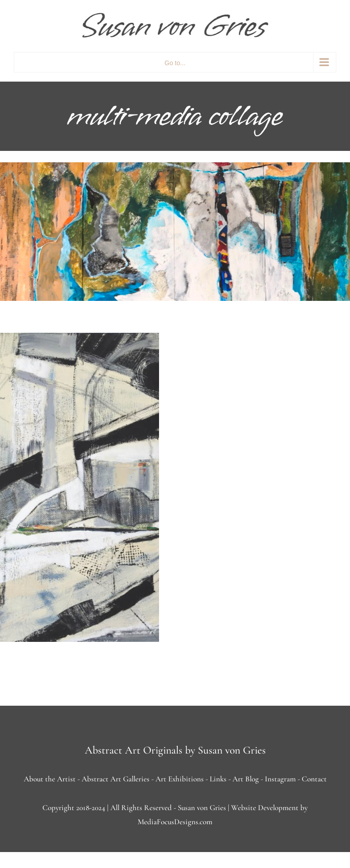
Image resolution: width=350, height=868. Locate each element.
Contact (314, 779)
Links (218, 779)
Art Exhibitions (180, 779)
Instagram (280, 779)
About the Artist (50, 779)
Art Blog (246, 779)
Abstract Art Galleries (116, 779)
